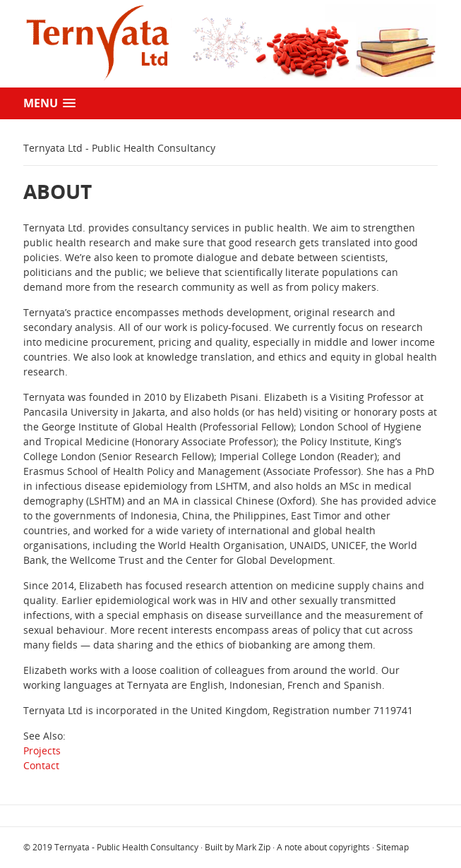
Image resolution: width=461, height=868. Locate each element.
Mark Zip (253, 847)
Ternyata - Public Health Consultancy (126, 847)
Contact (41, 765)
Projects (42, 751)
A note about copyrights (323, 847)
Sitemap (393, 847)
